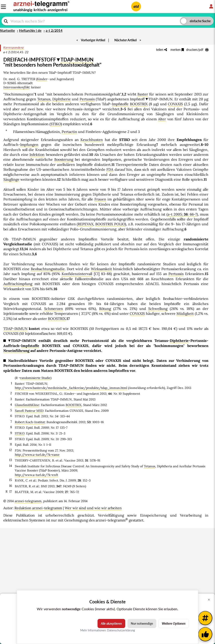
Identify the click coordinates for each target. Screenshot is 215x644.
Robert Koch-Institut (30, 422)
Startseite (7, 30)
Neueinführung (16, 351)
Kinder (42, 79)
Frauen (100, 199)
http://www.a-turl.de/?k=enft (36, 475)
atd (136, 6)
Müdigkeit (185, 313)
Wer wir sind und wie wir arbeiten (93, 508)
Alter (162, 119)
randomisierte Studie (35, 378)
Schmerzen (54, 309)
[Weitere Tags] (205, 618)
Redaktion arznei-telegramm (38, 508)
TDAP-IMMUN (77, 60)
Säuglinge (11, 179)
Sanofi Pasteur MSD (29, 411)
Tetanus (44, 99)
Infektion (37, 155)
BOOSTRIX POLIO (110, 224)
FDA (110, 169)
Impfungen (29, 145)
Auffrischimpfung (18, 284)
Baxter (143, 94)
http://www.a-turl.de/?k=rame (37, 455)
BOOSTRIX (139, 104)
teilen (161, 50)
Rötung (105, 309)
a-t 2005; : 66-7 (182, 214)
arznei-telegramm (28, 501)
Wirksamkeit (101, 269)
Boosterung (64, 159)
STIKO (56, 124)
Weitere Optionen (174, 623)
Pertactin (69, 132)
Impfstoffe (120, 104)
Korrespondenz (14, 47)
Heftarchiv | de (30, 30)
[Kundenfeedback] (205, 634)
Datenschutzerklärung (121, 630)
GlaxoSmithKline (27, 405)
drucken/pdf (197, 50)
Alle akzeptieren (111, 623)
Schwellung (158, 309)
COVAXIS (175, 104)
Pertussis (87, 99)
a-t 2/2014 (54, 30)
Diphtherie (62, 99)
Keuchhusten (92, 140)
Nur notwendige (142, 623)
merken (177, 50)
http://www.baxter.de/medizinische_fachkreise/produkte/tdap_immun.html (71, 388)
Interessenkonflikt (16, 87)
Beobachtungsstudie (48, 269)
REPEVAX (86, 224)
